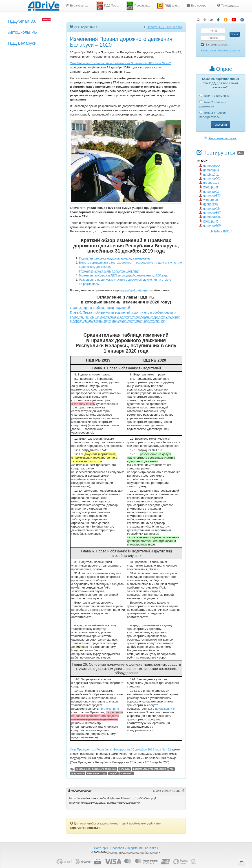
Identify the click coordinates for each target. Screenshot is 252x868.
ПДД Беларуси (22, 43)
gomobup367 (210, 213)
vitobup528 (209, 200)
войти (151, 823)
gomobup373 (210, 195)
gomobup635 (210, 217)
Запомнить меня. (215, 45)
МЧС (202, 161)
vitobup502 (209, 221)
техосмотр (127, 773)
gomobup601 (210, 178)
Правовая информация (126, 848)
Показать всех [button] (221, 231)
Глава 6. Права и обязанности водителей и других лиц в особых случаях (123, 312)
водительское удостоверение (150, 769)
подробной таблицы (134, 290)
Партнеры (101, 848)
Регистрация (208, 50)
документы (78, 773)
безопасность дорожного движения (96, 769)
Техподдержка (229, 5)
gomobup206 (210, 225)
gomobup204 (210, 166)
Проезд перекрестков (140, 6)
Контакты (152, 848)
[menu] (153, 6)
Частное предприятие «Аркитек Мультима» (134, 852)
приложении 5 (109, 709)
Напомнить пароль (229, 50)
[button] (241, 862)
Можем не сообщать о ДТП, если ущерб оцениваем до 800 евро (124, 275)
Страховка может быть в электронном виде (109, 271)
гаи (172, 769)
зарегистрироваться (85, 828)
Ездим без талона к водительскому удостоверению (115, 258)
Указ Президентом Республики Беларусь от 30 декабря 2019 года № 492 (120, 63)
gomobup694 (210, 208)
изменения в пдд (97, 773)
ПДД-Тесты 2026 (110, 6)
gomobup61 (209, 191)
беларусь (125, 769)
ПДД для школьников (170, 6)
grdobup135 (209, 174)
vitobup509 (209, 187)
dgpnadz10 (209, 204)
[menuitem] (78, 6)
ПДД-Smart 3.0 (22, 21)
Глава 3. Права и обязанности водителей (100, 308)
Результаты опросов (220, 138)
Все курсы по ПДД (80, 5)
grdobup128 (209, 183)
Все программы (200, 5)
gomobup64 (209, 170)
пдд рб (113, 773)
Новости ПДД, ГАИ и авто (164, 27)
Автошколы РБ (22, 32)
